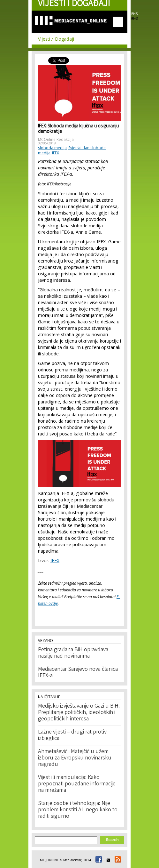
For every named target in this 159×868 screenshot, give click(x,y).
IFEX (56, 153)
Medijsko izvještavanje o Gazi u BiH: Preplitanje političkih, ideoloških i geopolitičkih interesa (79, 713)
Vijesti (44, 39)
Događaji (64, 39)
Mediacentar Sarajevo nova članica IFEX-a (78, 673)
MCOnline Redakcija (56, 139)
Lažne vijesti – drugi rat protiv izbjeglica (72, 735)
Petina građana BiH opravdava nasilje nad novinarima (73, 653)
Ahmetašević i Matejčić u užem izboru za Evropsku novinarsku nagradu (75, 758)
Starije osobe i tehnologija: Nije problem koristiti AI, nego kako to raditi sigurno (78, 810)
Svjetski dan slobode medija (72, 150)
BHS (134, 14)
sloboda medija (52, 148)
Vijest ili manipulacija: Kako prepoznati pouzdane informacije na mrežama (77, 784)
